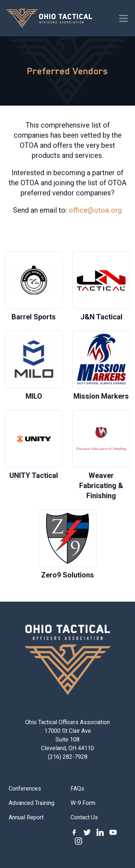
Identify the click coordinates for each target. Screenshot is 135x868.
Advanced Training (31, 803)
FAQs (77, 789)
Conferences (25, 789)
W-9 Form (83, 803)
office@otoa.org (95, 210)
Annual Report (26, 817)
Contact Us (84, 817)
